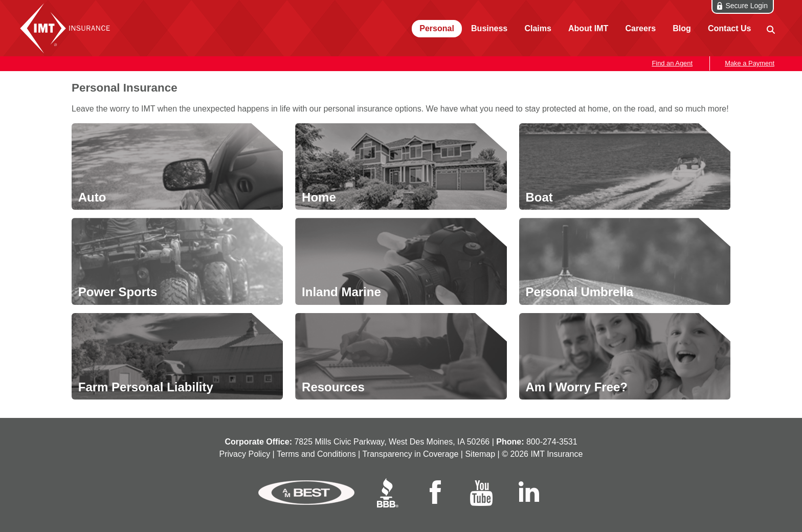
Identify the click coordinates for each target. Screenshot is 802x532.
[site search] (770, 29)
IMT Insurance (68, 28)
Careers (640, 28)
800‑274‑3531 (552, 442)
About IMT (588, 28)
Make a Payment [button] (750, 63)
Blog (682, 28)
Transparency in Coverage (410, 454)
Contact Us (729, 28)
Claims (538, 28)
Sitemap (480, 454)
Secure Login (747, 6)
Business (489, 28)
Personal (437, 28)
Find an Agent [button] (672, 63)
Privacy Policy (245, 454)
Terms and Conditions (316, 454)
